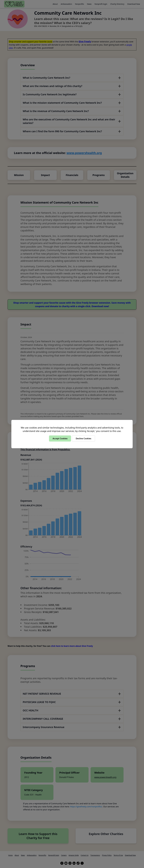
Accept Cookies (60, 438)
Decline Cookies (83, 438)
